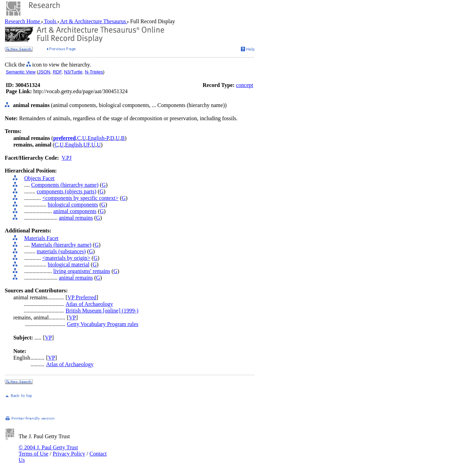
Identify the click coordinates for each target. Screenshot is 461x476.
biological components (73, 205)
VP (72, 318)
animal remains (76, 218)
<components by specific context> (80, 198)
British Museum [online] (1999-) (102, 311)
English (74, 145)
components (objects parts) (66, 191)
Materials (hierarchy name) (61, 245)
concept (245, 85)
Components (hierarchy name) (65, 185)
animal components (75, 211)
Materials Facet (41, 238)
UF (87, 145)
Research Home (23, 21)
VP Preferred (82, 297)
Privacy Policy (69, 454)
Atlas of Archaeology (89, 304)
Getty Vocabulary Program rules (103, 324)
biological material (69, 265)
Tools (50, 21)
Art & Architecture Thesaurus (93, 21)
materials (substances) (61, 251)
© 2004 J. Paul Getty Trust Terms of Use (48, 451)
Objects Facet (39, 178)
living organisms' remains (82, 271)
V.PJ (67, 158)
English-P (98, 138)
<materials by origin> (66, 258)
